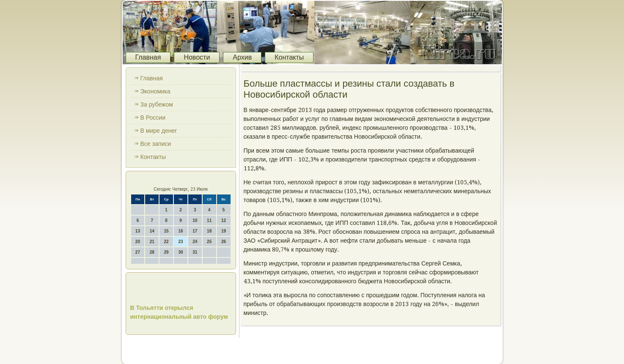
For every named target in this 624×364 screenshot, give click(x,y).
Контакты (289, 57)
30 (180, 252)
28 (152, 252)
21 (152, 242)
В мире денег (159, 131)
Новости (197, 57)
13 (138, 231)
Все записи (156, 144)
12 (224, 220)
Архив (242, 57)
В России (153, 118)
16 (180, 231)
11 (209, 220)
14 (152, 231)
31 (195, 252)
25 (209, 242)
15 (166, 231)
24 (195, 242)
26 (224, 242)
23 (180, 242)
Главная (148, 57)
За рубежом (157, 104)
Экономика (155, 91)
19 (224, 231)
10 (195, 220)
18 (209, 231)
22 (166, 242)
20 (138, 242)
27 (138, 252)
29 (166, 252)
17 (195, 231)
